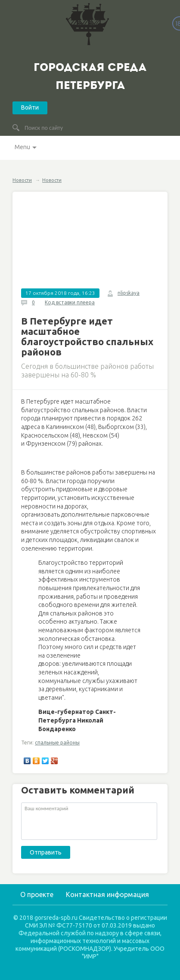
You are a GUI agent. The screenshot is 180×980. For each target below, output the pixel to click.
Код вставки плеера (70, 302)
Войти (30, 107)
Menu (22, 147)
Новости (22, 180)
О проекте (37, 894)
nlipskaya (129, 293)
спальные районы (57, 743)
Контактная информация (107, 894)
